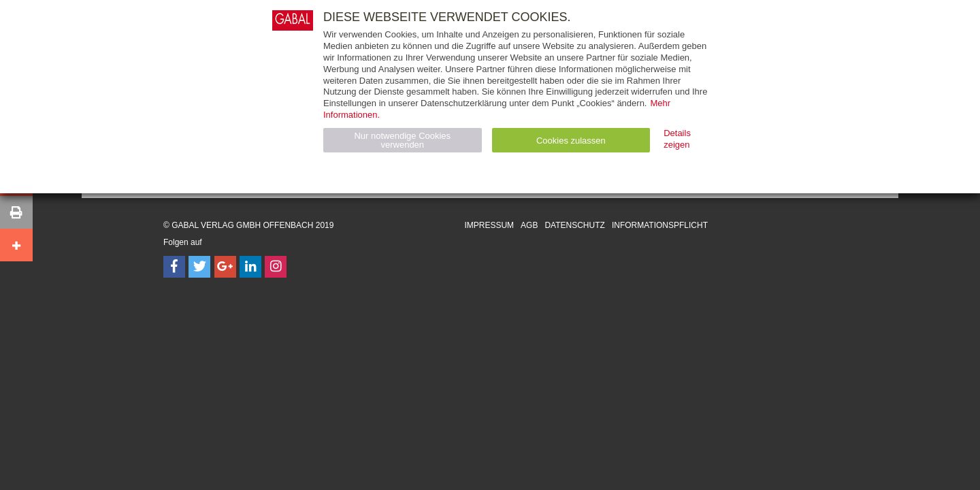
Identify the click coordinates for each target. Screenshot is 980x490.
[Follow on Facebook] (174, 267)
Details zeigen (677, 139)
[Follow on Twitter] (199, 267)
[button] (16, 212)
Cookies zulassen (571, 141)
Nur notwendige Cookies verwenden (402, 140)
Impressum (489, 225)
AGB (529, 225)
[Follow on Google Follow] (225, 267)
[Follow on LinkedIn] (250, 267)
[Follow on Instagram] (276, 267)
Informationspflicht (660, 225)
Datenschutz (574, 225)
